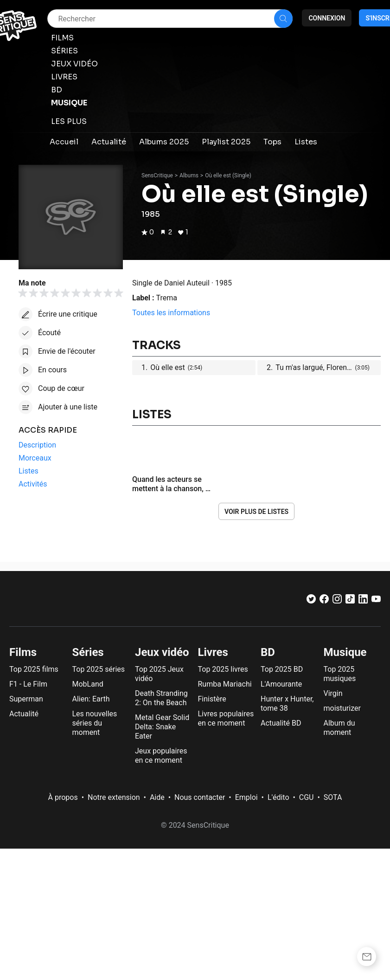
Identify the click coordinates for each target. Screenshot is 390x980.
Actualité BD (281, 723)
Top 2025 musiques (340, 674)
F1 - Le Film (28, 684)
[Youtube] (376, 601)
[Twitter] (311, 601)
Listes (152, 415)
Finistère (212, 699)
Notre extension (114, 797)
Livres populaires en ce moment (226, 718)
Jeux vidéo (162, 652)
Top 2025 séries (99, 669)
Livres (213, 652)
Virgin (333, 693)
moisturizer (342, 708)
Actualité (24, 714)
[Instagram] (337, 601)
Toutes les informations (171, 313)
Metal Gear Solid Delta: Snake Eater (162, 727)
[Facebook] (324, 601)
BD (268, 652)
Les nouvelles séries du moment (95, 723)
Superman (26, 699)
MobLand (88, 684)
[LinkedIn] (363, 601)
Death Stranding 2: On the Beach (161, 698)
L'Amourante (281, 684)
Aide (157, 797)
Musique (345, 652)
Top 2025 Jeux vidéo (159, 674)
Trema (167, 298)
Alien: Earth (91, 699)
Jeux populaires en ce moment (161, 756)
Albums (189, 175)
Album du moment (339, 728)
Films (23, 652)
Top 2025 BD (282, 669)
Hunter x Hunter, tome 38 (287, 704)
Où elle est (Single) (228, 175)
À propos (63, 797)
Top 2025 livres (223, 669)
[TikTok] (350, 601)
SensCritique (157, 175)
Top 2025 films (34, 669)
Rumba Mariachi (225, 684)
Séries (88, 652)
